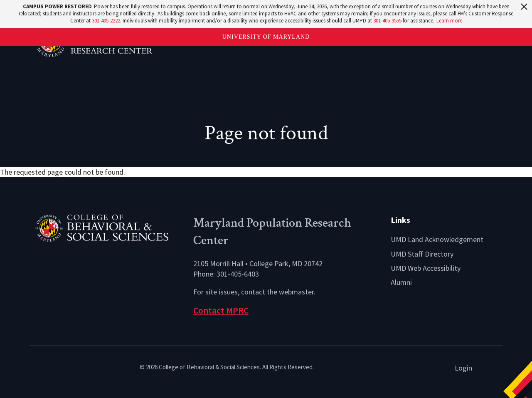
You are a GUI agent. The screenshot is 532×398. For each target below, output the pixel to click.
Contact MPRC (221, 310)
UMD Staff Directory (422, 254)
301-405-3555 (387, 21)
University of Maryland (266, 37)
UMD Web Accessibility (426, 268)
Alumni (401, 282)
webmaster (296, 292)
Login (463, 368)
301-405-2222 (106, 21)
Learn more (449, 21)
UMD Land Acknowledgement (437, 239)
